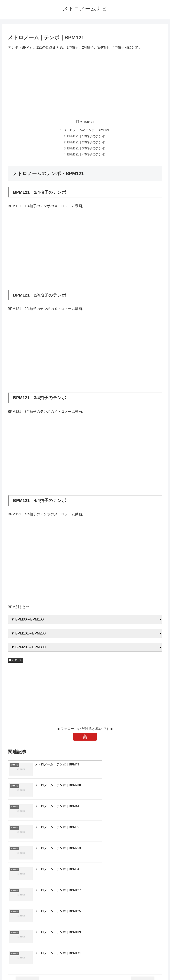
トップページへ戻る (69, 968)
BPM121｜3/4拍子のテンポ (86, 149)
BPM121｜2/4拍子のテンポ (86, 143)
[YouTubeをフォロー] (85, 738)
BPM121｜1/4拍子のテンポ (86, 137)
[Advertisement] (85, 83)
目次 (79, 122)
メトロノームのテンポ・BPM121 (87, 130)
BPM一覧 (15, 661)
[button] (161, 923)
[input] (85, 923)
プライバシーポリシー (99, 968)
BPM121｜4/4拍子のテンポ (86, 155)
